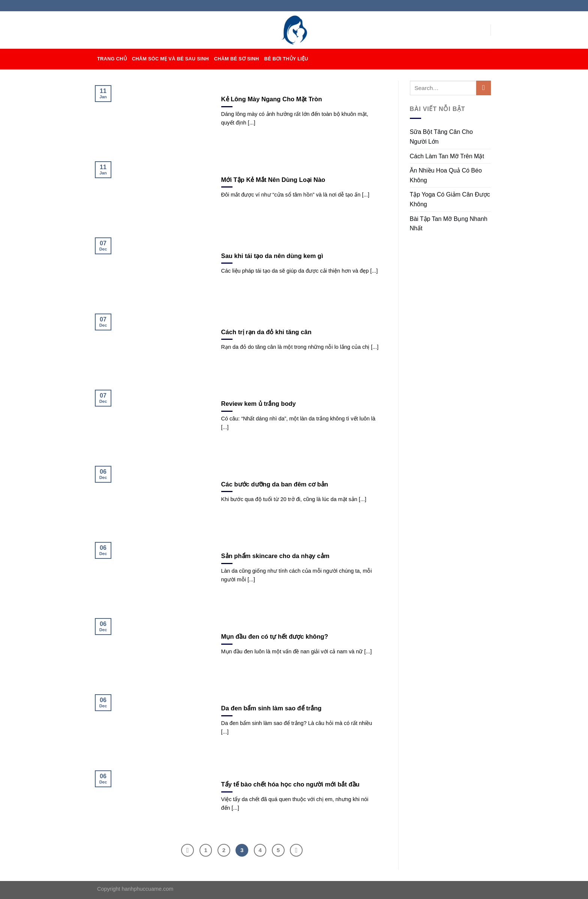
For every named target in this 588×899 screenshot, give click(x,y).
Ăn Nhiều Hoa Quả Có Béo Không (446, 175)
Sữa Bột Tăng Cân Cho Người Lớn (441, 137)
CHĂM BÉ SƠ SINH (237, 59)
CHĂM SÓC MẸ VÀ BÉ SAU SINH (170, 59)
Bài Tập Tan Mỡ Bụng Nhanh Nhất (449, 224)
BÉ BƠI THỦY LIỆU (286, 59)
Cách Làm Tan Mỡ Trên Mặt (447, 156)
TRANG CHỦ (112, 59)
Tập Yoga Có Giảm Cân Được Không (450, 199)
